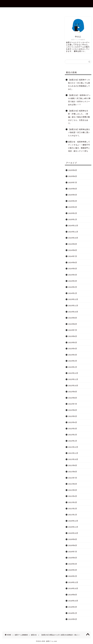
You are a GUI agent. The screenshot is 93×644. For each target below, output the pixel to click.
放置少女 (5, 20)
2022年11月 (73, 379)
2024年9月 (73, 244)
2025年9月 (73, 170)
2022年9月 (73, 392)
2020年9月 (73, 539)
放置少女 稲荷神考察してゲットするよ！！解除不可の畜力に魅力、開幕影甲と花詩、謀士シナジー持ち (79, 147)
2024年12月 (73, 226)
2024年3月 (73, 281)
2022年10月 (73, 386)
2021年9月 (73, 465)
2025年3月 (73, 207)
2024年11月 (73, 232)
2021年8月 (73, 472)
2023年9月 (73, 318)
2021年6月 (73, 484)
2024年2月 (73, 287)
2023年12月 (73, 299)
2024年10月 (73, 238)
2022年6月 (73, 410)
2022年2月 (73, 435)
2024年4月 (73, 275)
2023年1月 (73, 367)
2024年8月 (73, 250)
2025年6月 (73, 189)
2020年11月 (73, 527)
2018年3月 (73, 607)
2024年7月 (73, 256)
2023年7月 (73, 330)
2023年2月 (73, 361)
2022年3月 (73, 429)
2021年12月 (73, 447)
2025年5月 (73, 195)
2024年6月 (73, 263)
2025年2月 (73, 213)
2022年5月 (73, 416)
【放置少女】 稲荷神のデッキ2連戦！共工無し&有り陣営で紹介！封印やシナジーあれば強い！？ (79, 100)
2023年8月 (73, 324)
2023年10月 (73, 312)
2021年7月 (73, 478)
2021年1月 (73, 515)
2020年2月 (73, 576)
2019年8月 (73, 595)
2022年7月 (73, 404)
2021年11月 (73, 453)
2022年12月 (73, 373)
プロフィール (33, 10)
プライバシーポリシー (68, 10)
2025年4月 (73, 201)
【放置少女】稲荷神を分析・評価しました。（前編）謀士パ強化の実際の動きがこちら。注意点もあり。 (79, 117)
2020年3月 (73, 570)
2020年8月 (73, 545)
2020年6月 (73, 558)
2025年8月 (73, 176)
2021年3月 (73, 502)
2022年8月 (73, 398)
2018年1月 (73, 613)
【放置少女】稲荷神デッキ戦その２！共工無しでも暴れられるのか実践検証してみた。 (79, 84)
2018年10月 (73, 601)
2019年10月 (73, 588)
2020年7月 (73, 552)
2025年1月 (73, 220)
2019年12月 (73, 582)
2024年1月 (73, 293)
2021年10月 (73, 459)
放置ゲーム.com (46, 3)
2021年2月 (73, 509)
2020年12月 (73, 521)
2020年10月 (73, 533)
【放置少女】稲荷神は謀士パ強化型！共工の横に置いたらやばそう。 (79, 133)
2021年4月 (73, 496)
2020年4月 (73, 564)
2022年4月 (73, 422)
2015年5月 (73, 619)
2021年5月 (73, 490)
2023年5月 (73, 343)
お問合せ (49, 10)
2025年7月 (73, 183)
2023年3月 (73, 355)
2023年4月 (73, 349)
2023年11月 (73, 306)
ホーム (18, 10)
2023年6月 (73, 336)
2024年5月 (73, 269)
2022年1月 (73, 441)
